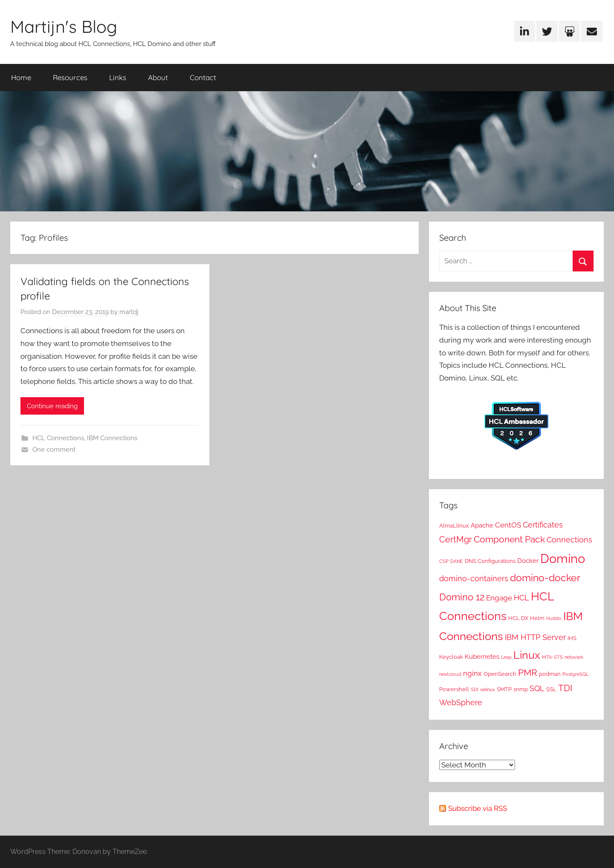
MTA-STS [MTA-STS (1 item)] (552, 657)
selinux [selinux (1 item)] (488, 689)
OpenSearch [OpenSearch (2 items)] (500, 674)
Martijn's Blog (64, 26)
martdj (129, 312)
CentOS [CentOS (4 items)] (508, 525)
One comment (54, 450)
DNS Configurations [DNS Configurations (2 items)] (490, 561)
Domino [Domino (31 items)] (563, 558)
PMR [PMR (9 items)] (528, 673)
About (158, 77)
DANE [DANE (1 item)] (457, 561)
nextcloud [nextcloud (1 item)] (450, 674)
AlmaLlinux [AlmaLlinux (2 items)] (454, 525)
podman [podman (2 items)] (550, 674)
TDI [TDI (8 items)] (565, 688)
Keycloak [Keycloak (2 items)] (451, 657)
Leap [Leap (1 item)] (506, 657)
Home (21, 77)
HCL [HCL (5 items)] (521, 598)
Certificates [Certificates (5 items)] (543, 525)
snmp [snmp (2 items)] (521, 689)
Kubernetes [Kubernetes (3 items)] (482, 657)
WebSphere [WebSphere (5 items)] (461, 702)
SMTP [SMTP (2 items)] (504, 689)
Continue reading (52, 406)
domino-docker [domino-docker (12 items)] (545, 578)
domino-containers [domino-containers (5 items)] (474, 578)
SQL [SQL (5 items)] (537, 688)
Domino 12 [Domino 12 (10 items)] (462, 597)
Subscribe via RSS (478, 808)
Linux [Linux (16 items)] (527, 655)
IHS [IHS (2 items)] (572, 638)
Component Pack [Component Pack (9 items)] (509, 539)
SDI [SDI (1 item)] (475, 689)
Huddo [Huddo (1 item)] (554, 618)
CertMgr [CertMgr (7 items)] (456, 539)
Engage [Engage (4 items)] (499, 598)
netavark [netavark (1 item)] (574, 657)
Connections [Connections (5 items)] (569, 540)
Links (118, 77)
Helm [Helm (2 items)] (537, 618)
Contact (203, 77)
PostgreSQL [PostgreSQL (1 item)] (575, 674)
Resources (70, 77)
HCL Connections (58, 438)
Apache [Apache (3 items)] (482, 525)
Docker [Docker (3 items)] (528, 561)
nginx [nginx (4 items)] (472, 673)
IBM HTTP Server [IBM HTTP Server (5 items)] (535, 637)
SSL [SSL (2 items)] (551, 689)
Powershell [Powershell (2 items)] (454, 689)
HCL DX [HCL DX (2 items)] (518, 618)
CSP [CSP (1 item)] (444, 561)
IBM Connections (112, 438)
